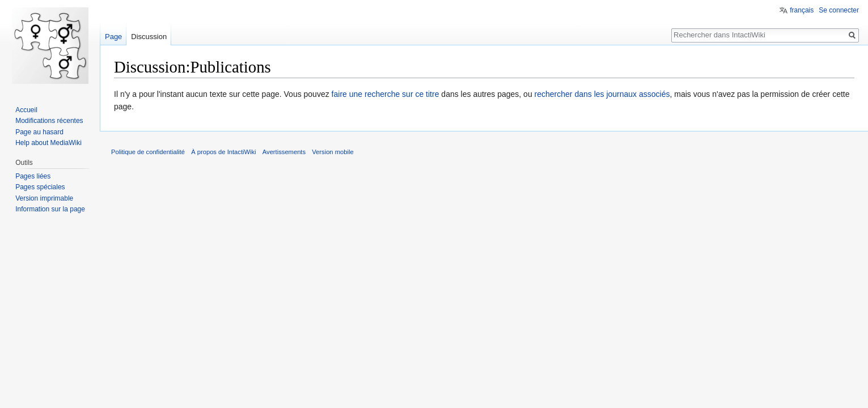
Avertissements (284, 152)
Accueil (26, 110)
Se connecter (839, 10)
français (802, 10)
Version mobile (333, 152)
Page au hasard (39, 132)
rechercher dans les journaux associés (602, 94)
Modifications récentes (49, 121)
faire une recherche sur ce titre (386, 94)
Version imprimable (44, 198)
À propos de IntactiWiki (223, 152)
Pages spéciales (40, 187)
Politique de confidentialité (148, 152)
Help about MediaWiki (48, 143)
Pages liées (33, 176)
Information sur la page (50, 209)
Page (113, 37)
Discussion (149, 37)
